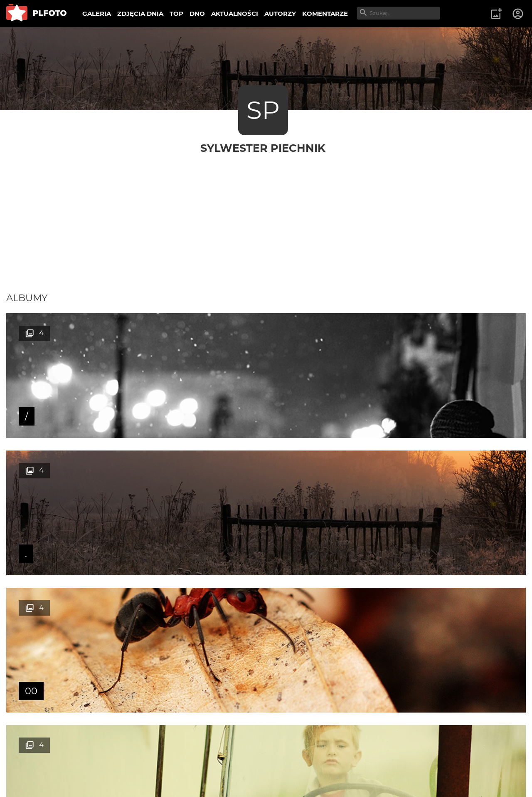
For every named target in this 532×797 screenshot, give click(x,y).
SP (263, 110)
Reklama (155, 763)
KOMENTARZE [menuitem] (325, 14)
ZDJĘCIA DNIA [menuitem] (140, 14)
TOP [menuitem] (176, 14)
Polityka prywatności (91, 777)
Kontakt (195, 763)
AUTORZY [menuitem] (280, 14)
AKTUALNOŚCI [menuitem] (235, 14)
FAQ (121, 763)
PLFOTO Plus (80, 763)
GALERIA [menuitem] (97, 14)
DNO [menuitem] (197, 14)
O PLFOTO (30, 763)
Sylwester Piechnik (263, 148)
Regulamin (30, 777)
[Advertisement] (266, 217)
